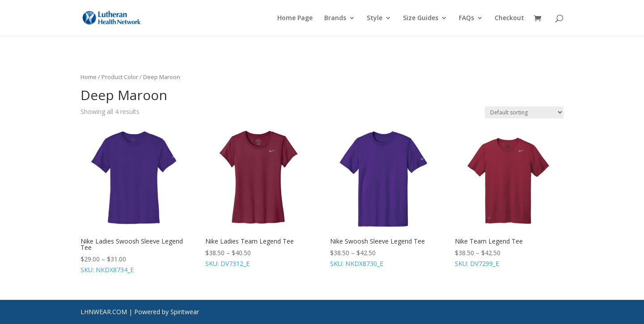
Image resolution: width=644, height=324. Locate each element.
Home (89, 77)
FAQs (466, 18)
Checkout (509, 18)
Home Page (295, 18)
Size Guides (421, 18)
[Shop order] (524, 112)
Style (375, 18)
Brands (335, 18)
